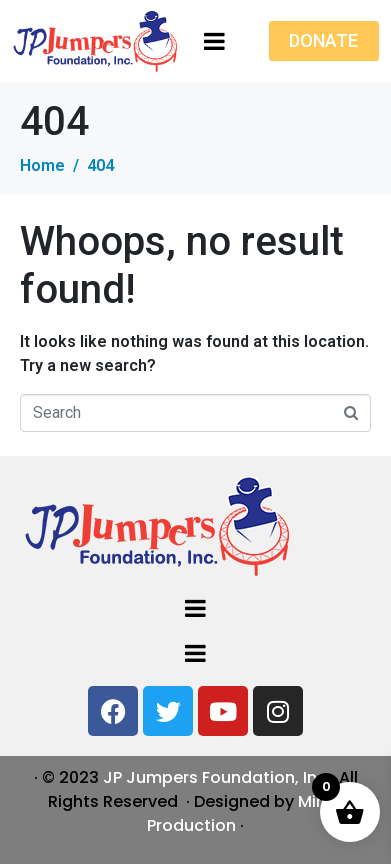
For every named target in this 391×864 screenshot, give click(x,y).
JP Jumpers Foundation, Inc (215, 777)
